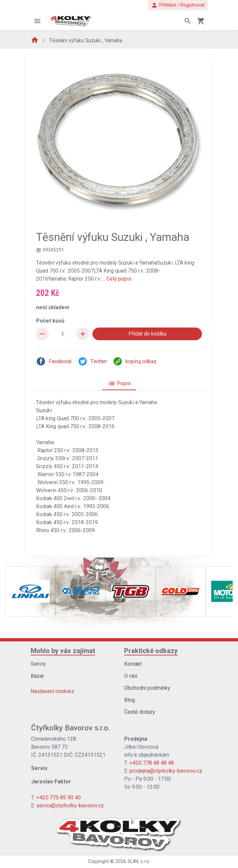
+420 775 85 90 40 (59, 798)
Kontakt (133, 664)
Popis (119, 384)
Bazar (37, 676)
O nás (131, 676)
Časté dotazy (140, 712)
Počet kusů (50, 321)
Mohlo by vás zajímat (63, 651)
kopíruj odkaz (135, 361)
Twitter (92, 361)
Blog (130, 700)
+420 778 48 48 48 (152, 763)
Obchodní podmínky (147, 688)
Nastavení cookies (52, 691)
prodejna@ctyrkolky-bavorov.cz (166, 771)
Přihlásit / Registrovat (178, 5)
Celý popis (119, 279)
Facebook (54, 361)
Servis (38, 664)
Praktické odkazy (151, 651)
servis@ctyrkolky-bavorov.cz (70, 806)
